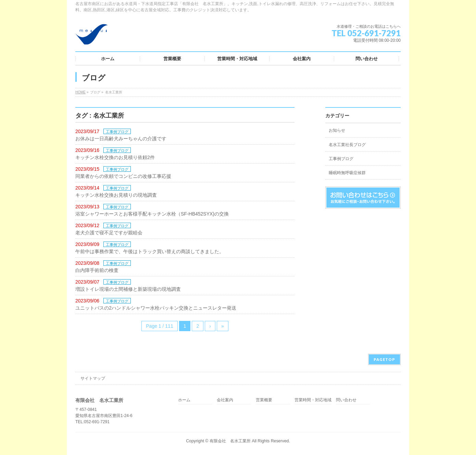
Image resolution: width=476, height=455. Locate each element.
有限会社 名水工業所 (230, 441)
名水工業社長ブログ (347, 145)
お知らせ (337, 130)
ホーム (184, 400)
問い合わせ (346, 400)
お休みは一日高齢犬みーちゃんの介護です (121, 139)
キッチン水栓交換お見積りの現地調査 (116, 195)
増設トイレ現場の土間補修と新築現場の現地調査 (128, 289)
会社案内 (225, 400)
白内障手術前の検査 (97, 270)
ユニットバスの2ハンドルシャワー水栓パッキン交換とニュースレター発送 (156, 308)
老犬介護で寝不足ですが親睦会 (109, 233)
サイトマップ (93, 378)
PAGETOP (384, 359)
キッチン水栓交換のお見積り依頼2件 (115, 157)
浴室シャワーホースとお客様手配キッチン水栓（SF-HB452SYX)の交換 (152, 214)
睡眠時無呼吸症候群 (347, 173)
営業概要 (264, 400)
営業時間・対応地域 (313, 400)
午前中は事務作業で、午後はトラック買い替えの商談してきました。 (150, 251)
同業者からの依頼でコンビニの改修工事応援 (123, 176)
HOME (80, 92)
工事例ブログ (117, 132)
